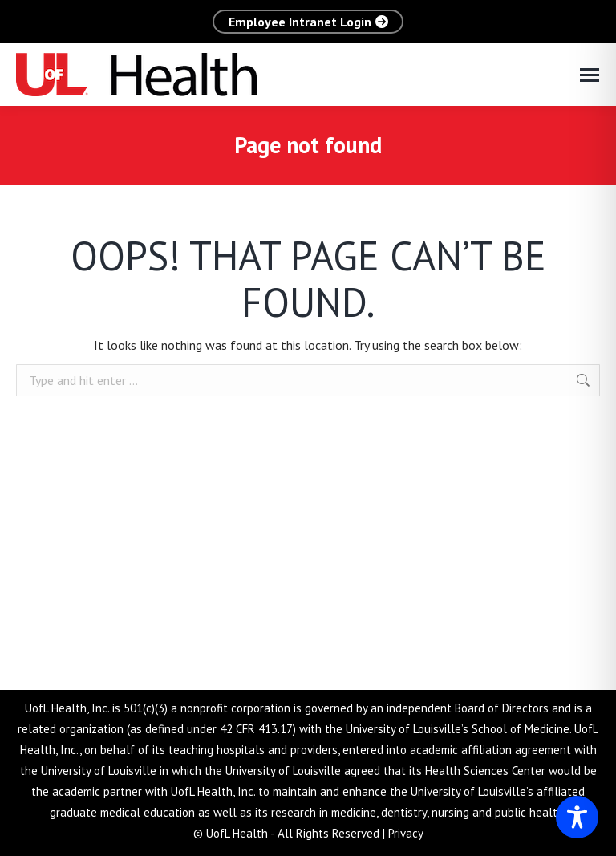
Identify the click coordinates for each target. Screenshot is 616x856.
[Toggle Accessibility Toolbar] (577, 817)
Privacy (406, 833)
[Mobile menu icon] (590, 75)
